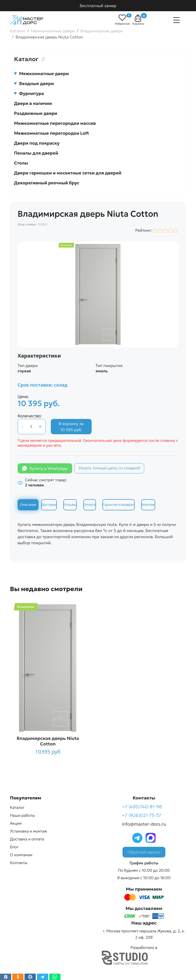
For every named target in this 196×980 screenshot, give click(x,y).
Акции (16, 823)
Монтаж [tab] (148, 505)
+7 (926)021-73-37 (142, 815)
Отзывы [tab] (70, 505)
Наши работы (22, 815)
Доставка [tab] (49, 505)
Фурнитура (29, 93)
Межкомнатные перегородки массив (55, 123)
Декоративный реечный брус (47, 183)
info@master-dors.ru (144, 824)
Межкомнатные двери (41, 74)
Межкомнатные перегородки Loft (52, 133)
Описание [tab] (28, 505)
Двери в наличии (33, 103)
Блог (14, 847)
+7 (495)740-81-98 (142, 807)
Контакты (19, 863)
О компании (21, 855)
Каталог (17, 807)
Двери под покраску (37, 143)
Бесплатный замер (98, 6)
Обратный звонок (144, 852)
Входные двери (34, 84)
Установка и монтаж (28, 831)
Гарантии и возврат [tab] (119, 505)
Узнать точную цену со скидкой (109, 468)
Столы (21, 163)
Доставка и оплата (27, 839)
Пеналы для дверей (36, 153)
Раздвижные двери (36, 113)
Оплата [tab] (90, 505)
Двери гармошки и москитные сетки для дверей (68, 173)
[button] (138, 18)
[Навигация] (176, 20)
